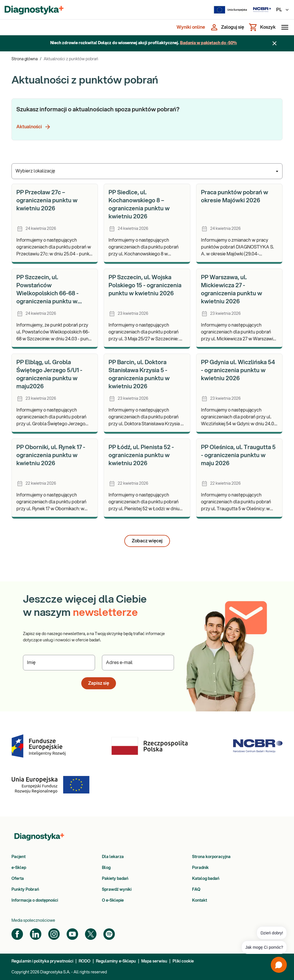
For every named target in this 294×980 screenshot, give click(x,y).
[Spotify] (109, 934)
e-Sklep (19, 868)
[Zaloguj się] (227, 27)
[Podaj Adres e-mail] (138, 663)
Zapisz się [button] (99, 683)
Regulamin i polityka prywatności (42, 961)
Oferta (18, 879)
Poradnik (200, 868)
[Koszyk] (262, 27)
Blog (106, 868)
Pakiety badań (115, 879)
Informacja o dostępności (35, 901)
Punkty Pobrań (25, 890)
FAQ (196, 890)
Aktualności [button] (34, 127)
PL (283, 10)
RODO (85, 961)
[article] (55, 224)
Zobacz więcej (147, 541)
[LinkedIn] (36, 934)
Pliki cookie (183, 961)
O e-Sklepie (113, 901)
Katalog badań (206, 879)
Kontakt (200, 901)
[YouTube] (72, 934)
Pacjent (19, 857)
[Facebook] (17, 934)
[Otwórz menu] (284, 27)
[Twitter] (91, 934)
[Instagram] (54, 934)
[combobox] (147, 171)
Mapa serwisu (154, 961)
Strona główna (25, 59)
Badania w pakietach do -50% (208, 43)
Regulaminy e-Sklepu (116, 961)
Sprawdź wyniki (117, 890)
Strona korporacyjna (211, 857)
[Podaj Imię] (59, 663)
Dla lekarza (113, 857)
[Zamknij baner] (274, 43)
